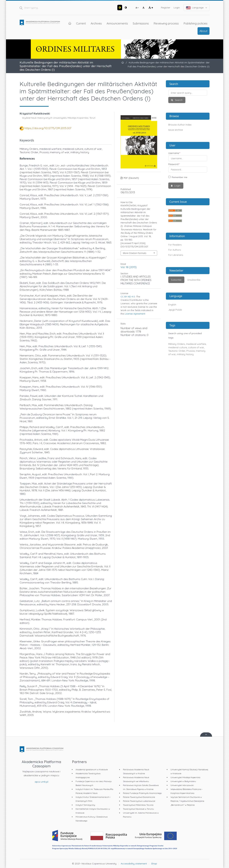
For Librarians (176, 255)
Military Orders (177, 344)
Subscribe (176, 280)
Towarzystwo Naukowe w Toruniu (138, 809)
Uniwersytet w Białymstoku (183, 781)
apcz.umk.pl (41, 782)
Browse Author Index (180, 125)
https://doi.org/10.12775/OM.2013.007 (48, 128)
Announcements (117, 23)
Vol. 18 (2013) (129, 267)
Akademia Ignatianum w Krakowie (92, 769)
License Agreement (135, 314)
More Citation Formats (135, 253)
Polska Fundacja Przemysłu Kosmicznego (142, 793)
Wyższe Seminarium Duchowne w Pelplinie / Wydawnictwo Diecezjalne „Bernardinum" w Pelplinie (187, 801)
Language (197, 8)
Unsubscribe (194, 280)
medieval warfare (196, 344)
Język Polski (175, 310)
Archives (96, 23)
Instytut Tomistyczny (85, 805)
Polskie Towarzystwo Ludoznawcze (139, 801)
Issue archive (176, 130)
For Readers (175, 245)
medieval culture (178, 347)
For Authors (175, 250)
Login (177, 8)
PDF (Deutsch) (131, 178)
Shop (154, 864)
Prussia (191, 351)
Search (178, 100)
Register (166, 8)
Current (81, 23)
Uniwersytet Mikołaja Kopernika (185, 777)
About (203, 31)
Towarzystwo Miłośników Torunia (138, 805)
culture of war (196, 347)
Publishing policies (195, 23)
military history (185, 354)
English (172, 305)
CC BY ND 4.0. (128, 297)
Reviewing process (166, 23)
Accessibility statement (134, 864)
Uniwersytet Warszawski (182, 785)
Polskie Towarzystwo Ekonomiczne (139, 797)
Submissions (141, 23)
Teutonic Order (177, 351)
